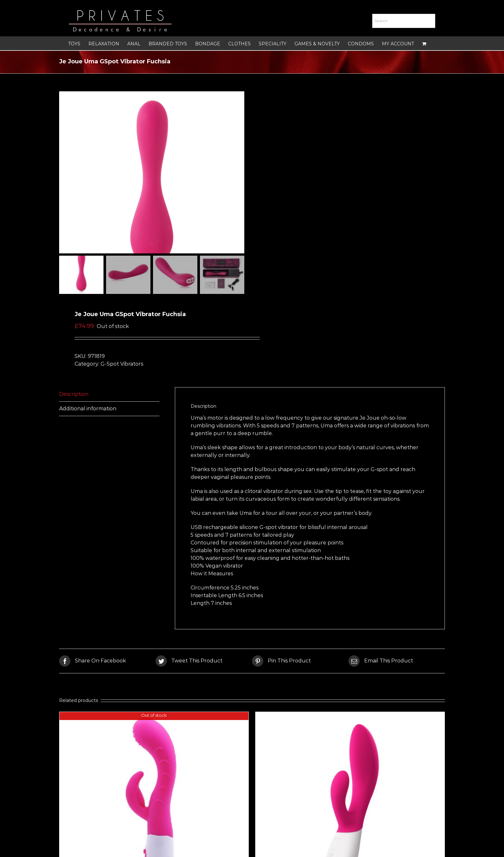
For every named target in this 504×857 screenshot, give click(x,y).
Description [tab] (74, 395)
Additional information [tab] (88, 410)
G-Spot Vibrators (122, 365)
